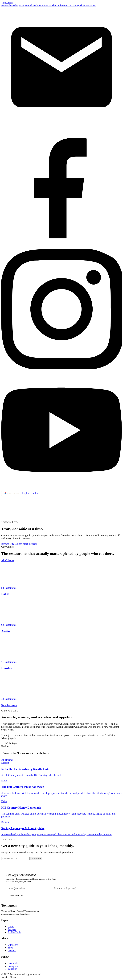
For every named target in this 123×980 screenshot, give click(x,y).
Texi (7, 3)
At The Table (55, 6)
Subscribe (36, 858)
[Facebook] (61, 247)
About (11, 6)
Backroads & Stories (38, 6)
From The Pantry (71, 6)
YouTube (12, 969)
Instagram (13, 966)
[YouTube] (61, 489)
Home (4, 6)
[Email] (61, 127)
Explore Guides (30, 493)
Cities (11, 926)
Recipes (23, 6)
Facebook (13, 963)
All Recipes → (9, 760)
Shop (17, 6)
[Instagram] (61, 368)
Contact (12, 950)
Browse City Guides (12, 544)
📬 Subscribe (12, 493)
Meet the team (30, 544)
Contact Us (90, 6)
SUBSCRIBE (17, 896)
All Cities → (8, 560)
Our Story (13, 945)
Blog (82, 6)
